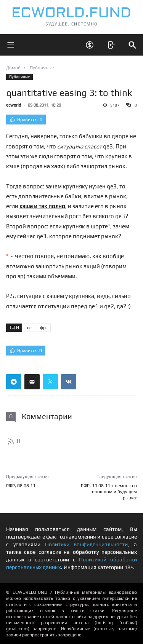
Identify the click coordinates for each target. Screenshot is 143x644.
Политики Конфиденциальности (87, 544)
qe (29, 328)
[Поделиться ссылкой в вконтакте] (69, 382)
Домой (13, 68)
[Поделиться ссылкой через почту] (32, 382)
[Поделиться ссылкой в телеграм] (14, 382)
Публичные (19, 77)
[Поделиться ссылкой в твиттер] (50, 382)
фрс (44, 328)
